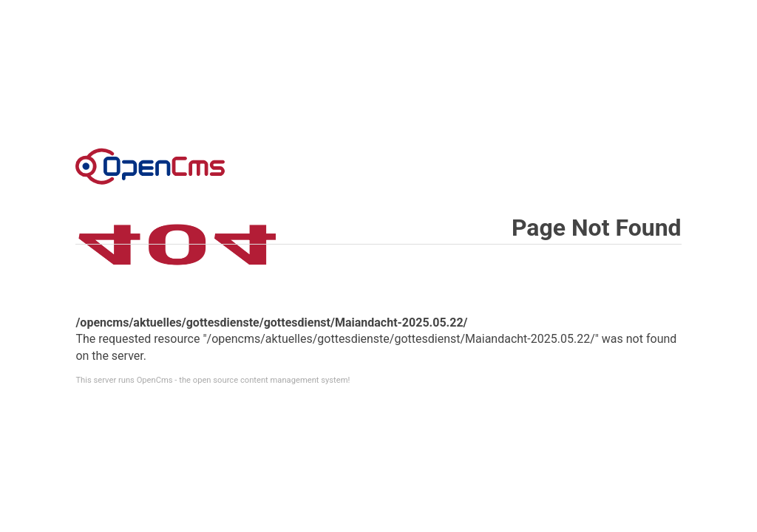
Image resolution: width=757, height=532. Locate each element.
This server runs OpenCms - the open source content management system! (213, 380)
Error (150, 166)
